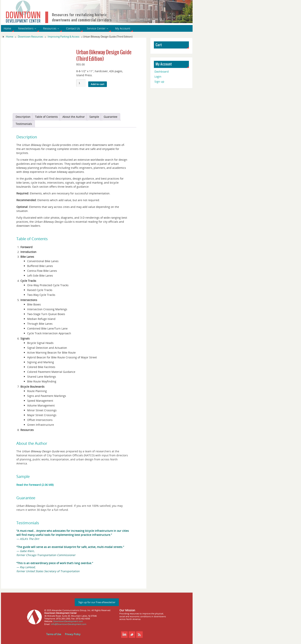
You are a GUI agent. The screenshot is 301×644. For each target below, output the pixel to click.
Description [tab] (23, 117)
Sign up (159, 82)
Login (158, 77)
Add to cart (97, 84)
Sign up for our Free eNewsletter (97, 602)
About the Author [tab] (74, 117)
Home (10, 37)
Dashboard (162, 72)
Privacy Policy (73, 634)
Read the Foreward (29, 485)
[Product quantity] (81, 83)
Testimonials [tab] (24, 124)
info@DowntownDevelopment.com (69, 624)
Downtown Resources (30, 37)
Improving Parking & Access (64, 37)
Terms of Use (54, 634)
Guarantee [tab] (110, 117)
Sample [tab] (94, 117)
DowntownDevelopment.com (68, 621)
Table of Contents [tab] (46, 117)
